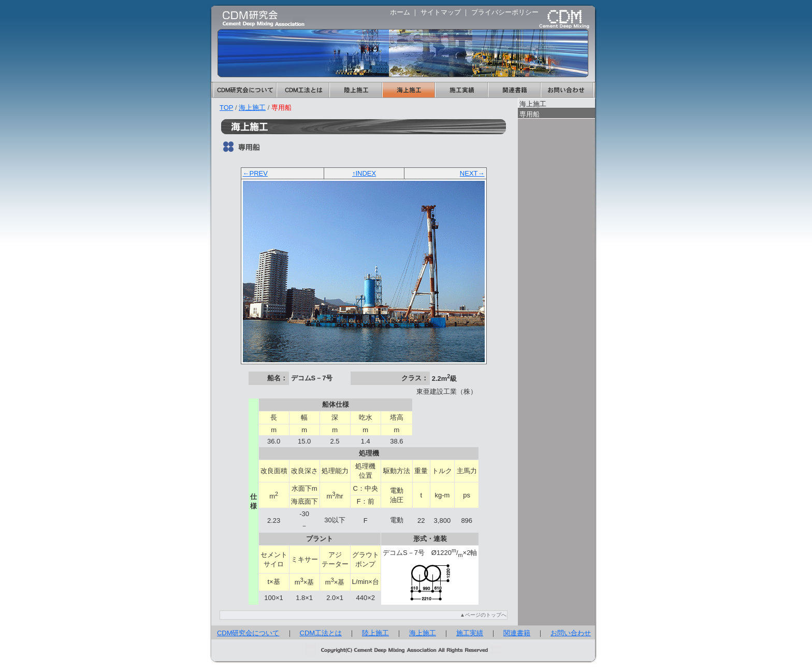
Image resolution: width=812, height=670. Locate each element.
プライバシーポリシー (505, 12)
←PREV (255, 173)
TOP (226, 108)
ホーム (400, 12)
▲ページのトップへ (483, 615)
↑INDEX (364, 173)
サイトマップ (441, 12)
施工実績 (461, 90)
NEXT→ (472, 173)
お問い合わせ (567, 90)
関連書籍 (514, 90)
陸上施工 (355, 90)
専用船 (530, 114)
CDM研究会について (244, 90)
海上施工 (408, 90)
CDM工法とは (302, 90)
